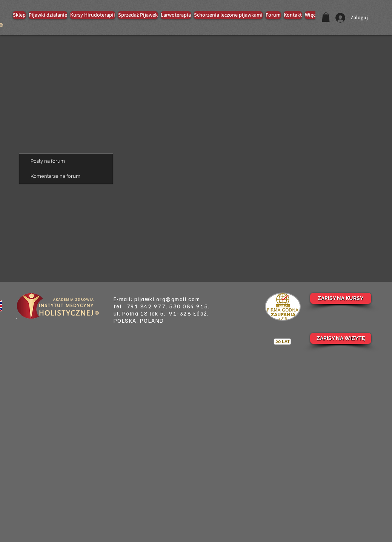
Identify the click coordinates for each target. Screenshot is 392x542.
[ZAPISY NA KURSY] (341, 298)
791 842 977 (146, 306)
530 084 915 (189, 306)
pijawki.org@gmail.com (167, 299)
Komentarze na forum (55, 176)
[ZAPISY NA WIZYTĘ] (341, 338)
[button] (326, 17)
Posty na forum (48, 161)
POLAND (152, 320)
